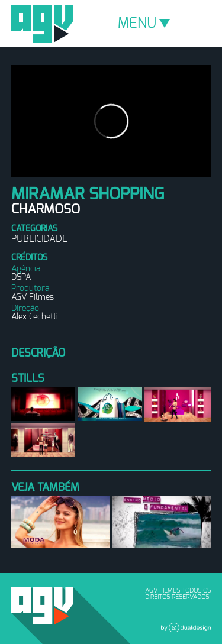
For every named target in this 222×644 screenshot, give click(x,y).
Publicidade (39, 239)
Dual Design (186, 627)
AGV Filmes (42, 24)
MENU (144, 24)
